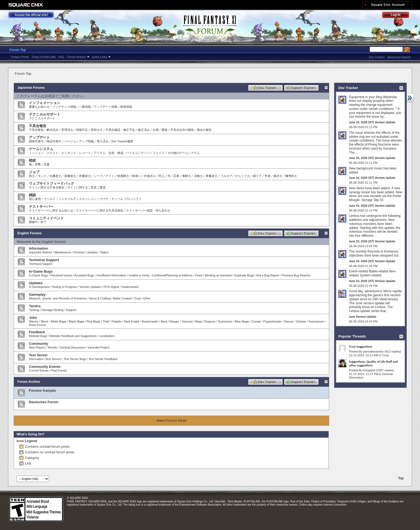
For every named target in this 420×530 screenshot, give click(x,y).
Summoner (225, 321)
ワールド (50, 199)
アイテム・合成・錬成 (108, 153)
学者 (268, 176)
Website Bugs (38, 336)
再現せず (97, 130)
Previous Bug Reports (296, 275)
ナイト (110, 176)
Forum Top (18, 50)
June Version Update (363, 317)
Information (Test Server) (45, 359)
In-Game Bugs (41, 271)
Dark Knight (132, 321)
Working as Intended (218, 275)
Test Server (38, 355)
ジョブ (34, 172)
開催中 (33, 222)
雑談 (32, 195)
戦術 (32, 160)
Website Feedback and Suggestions (73, 336)
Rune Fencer (37, 325)
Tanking (34, 310)
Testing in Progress (65, 287)
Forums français (42, 390)
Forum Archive (29, 382)
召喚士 (198, 176)
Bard (164, 321)
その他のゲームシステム (184, 153)
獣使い (136, 176)
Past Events (59, 370)
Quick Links (100, 57)
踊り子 (257, 176)
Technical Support (44, 260)
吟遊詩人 (150, 176)
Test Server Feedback (103, 359)
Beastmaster (150, 321)
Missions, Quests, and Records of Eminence (58, 298)
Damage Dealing (52, 310)
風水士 (278, 176)
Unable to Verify (139, 275)
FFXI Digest (111, 287)
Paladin (117, 321)
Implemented (130, 287)
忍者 (176, 176)
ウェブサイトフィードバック (52, 184)
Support (71, 310)
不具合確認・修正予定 (120, 130)
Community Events (45, 367)
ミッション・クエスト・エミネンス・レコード (60, 153)
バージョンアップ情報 (79, 141)
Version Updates (90, 287)
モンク (42, 176)
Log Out (398, 16)
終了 (44, 222)
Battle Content (122, 298)
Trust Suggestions (361, 347)
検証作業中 (54, 141)
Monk (45, 321)
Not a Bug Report (268, 275)
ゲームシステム (41, 149)
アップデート (39, 137)
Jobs (33, 318)
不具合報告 (38, 126)
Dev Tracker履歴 (122, 141)
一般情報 (85, 107)
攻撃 (38, 164)
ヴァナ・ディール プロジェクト (121, 199)
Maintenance (63, 252)
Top (401, 478)
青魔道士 (212, 176)
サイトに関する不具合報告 (47, 187)
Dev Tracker (377, 57)
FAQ (61, 57)
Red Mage (93, 321)
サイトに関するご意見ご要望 (86, 187)
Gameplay (37, 294)
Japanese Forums (31, 88)
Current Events (39, 370)
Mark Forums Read (171, 420)
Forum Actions (77, 57)
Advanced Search (399, 57)
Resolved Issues (61, 275)
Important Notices (40, 252)
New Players (37, 347)
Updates (92, 252)
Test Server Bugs (75, 359)
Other (147, 298)
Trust (137, 298)
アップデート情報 (106, 107)
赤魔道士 (85, 176)
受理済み (67, 130)
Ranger (174, 321)
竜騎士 (187, 176)
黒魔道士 (70, 176)
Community (39, 344)
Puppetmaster (272, 321)
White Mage (59, 321)
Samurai (187, 321)
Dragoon (210, 321)
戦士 (32, 176)
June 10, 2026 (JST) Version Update (372, 122)
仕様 (156, 130)
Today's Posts (20, 57)
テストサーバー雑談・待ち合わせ (148, 210)
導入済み (103, 141)
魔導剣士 (291, 176)
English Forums (30, 233)
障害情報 (126, 107)
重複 (164, 130)
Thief (106, 321)
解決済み (52, 130)
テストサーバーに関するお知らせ (51, 210)
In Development (39, 287)
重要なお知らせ (39, 107)
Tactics (35, 306)
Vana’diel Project (99, 347)
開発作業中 (36, 141)
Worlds (52, 347)
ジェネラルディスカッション (78, 199)
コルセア (226, 176)
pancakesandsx (373, 351)
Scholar (301, 321)
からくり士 (243, 176)
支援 (47, 164)
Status (104, 252)
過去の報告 (204, 130)
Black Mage (76, 321)
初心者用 (35, 199)
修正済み (144, 130)
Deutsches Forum (44, 402)
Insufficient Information (111, 275)
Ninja (198, 321)
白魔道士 (55, 176)
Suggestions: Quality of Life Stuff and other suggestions (373, 364)
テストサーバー (41, 207)
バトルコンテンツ (138, 153)
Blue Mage (242, 321)
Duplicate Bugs (244, 275)
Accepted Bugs (84, 275)
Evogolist (369, 370)
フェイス (159, 153)
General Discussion (72, 347)
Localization (107, 336)
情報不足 (82, 130)
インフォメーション (45, 103)
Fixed (199, 275)
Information (39, 248)
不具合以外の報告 (182, 130)
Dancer (289, 321)
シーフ (98, 176)
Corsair (256, 321)
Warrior (34, 321)
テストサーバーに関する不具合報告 (100, 210)
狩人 (162, 176)
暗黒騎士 (123, 176)
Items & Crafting (100, 298)
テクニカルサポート (45, 114)
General (79, 252)
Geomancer (316, 321)
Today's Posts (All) (44, 57)
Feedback (37, 332)
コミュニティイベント (46, 218)
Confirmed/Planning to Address (172, 275)
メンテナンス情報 (64, 107)
